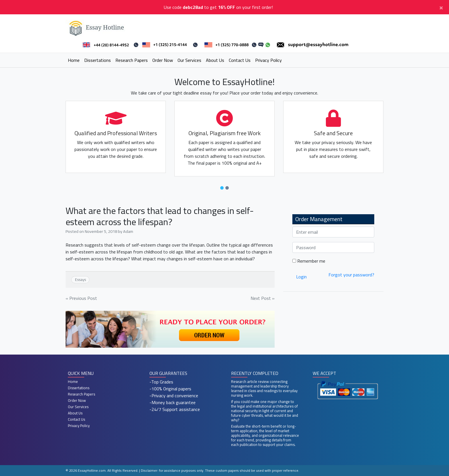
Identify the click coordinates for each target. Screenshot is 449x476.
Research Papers (132, 60)
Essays (80, 280)
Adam (128, 231)
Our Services (189, 60)
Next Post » (263, 298)
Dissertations (98, 60)
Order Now (163, 60)
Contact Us (240, 60)
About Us (215, 60)
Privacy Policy (268, 60)
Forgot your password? (351, 275)
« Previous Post (81, 298)
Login (301, 277)
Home (74, 60)
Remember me (309, 261)
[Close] (441, 7)
